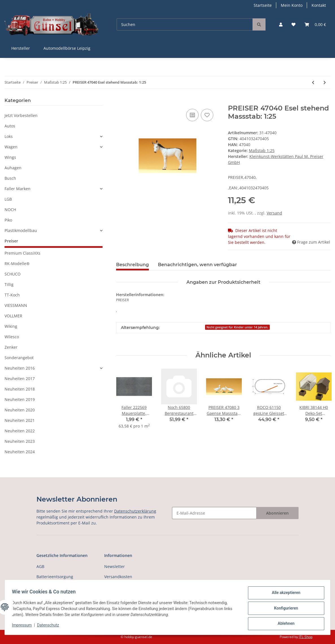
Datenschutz (50, 626)
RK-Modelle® (17, 264)
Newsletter (115, 566)
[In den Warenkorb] (121, 101)
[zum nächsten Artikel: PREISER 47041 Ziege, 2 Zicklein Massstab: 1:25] (325, 82)
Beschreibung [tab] (132, 265)
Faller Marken (18, 189)
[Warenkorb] (315, 24)
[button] (281, 24)
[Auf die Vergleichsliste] (192, 115)
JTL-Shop (306, 637)
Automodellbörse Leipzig (67, 48)
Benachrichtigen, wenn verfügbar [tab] (197, 265)
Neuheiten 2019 (20, 399)
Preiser (11, 241)
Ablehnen (284, 624)
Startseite (263, 5)
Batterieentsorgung (55, 577)
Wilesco (12, 337)
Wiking (11, 326)
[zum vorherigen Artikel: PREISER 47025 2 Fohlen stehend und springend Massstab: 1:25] (313, 82)
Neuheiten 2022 (20, 431)
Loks (9, 136)
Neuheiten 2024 (20, 452)
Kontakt (319, 5)
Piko (8, 220)
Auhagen (13, 168)
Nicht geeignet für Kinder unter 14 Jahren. (237, 327)
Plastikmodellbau (21, 230)
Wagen (11, 147)
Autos (10, 126)
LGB (8, 199)
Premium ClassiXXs (22, 253)
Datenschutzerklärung (135, 511)
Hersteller (21, 48)
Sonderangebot (19, 358)
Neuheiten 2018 (20, 389)
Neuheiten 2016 (20, 368)
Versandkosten (118, 577)
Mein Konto (292, 5)
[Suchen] (185, 24)
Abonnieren (277, 513)
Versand (274, 213)
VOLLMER (13, 316)
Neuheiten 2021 (20, 420)
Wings (10, 157)
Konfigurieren (284, 609)
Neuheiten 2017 (20, 379)
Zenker (11, 347)
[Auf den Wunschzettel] (207, 115)
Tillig (9, 284)
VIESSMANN (16, 305)
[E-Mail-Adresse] (214, 513)
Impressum (24, 626)
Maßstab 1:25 (262, 150)
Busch (10, 178)
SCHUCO (13, 274)
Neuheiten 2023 (20, 441)
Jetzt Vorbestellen (21, 115)
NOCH (10, 210)
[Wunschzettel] (293, 24)
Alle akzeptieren (284, 595)
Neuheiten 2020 (20, 410)
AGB (40, 566)
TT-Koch (12, 295)
